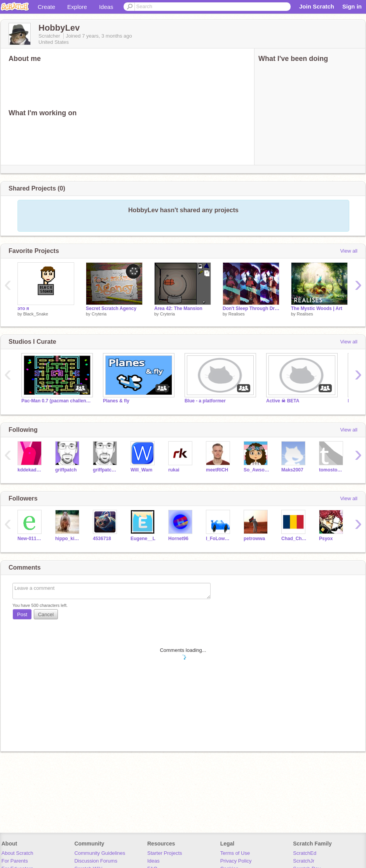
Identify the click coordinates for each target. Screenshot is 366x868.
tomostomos (332, 470)
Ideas (106, 7)
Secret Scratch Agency (111, 308)
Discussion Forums (96, 861)
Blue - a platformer (205, 401)
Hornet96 (178, 539)
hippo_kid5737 (68, 539)
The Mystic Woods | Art (317, 308)
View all (349, 251)
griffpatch (66, 470)
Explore (77, 7)
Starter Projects (165, 853)
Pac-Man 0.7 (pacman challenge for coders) (56, 401)
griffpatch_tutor (106, 470)
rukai (174, 470)
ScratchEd (305, 853)
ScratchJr (304, 861)
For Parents (15, 861)
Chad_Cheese (294, 539)
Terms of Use (235, 853)
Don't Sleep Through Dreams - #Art (251, 308)
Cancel (46, 614)
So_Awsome (257, 470)
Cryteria (99, 314)
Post (22, 614)
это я (23, 308)
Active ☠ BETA (283, 401)
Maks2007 (292, 470)
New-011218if (31, 539)
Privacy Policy (236, 861)
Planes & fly (116, 401)
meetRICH (217, 470)
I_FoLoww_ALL (219, 539)
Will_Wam (141, 470)
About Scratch (17, 853)
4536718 (102, 539)
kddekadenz (31, 470)
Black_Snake (36, 314)
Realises (237, 314)
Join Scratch (317, 6)
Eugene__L (143, 539)
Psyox (326, 539)
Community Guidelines (100, 853)
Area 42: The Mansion (178, 308)
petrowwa (254, 539)
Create (46, 7)
